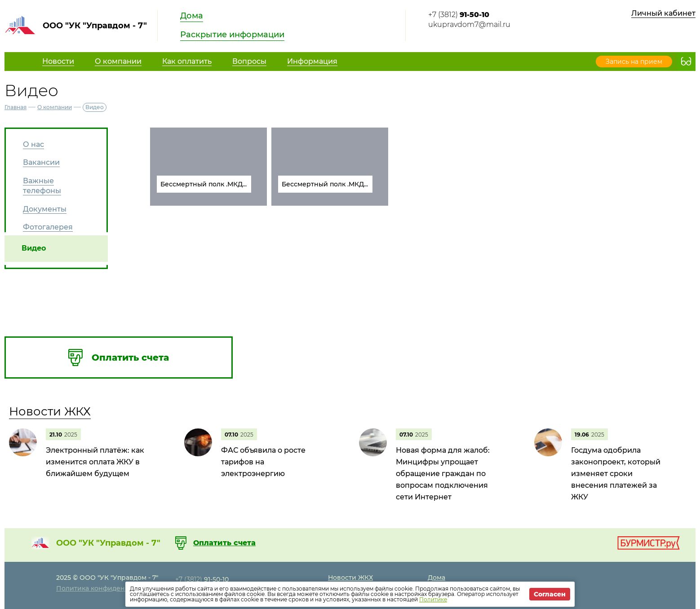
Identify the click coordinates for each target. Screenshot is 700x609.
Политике (433, 599)
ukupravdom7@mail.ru (469, 24)
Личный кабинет (663, 13)
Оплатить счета (224, 543)
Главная (16, 107)
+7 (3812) (459, 15)
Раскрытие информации (232, 35)
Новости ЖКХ (50, 411)
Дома (192, 16)
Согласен (550, 594)
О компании (55, 107)
